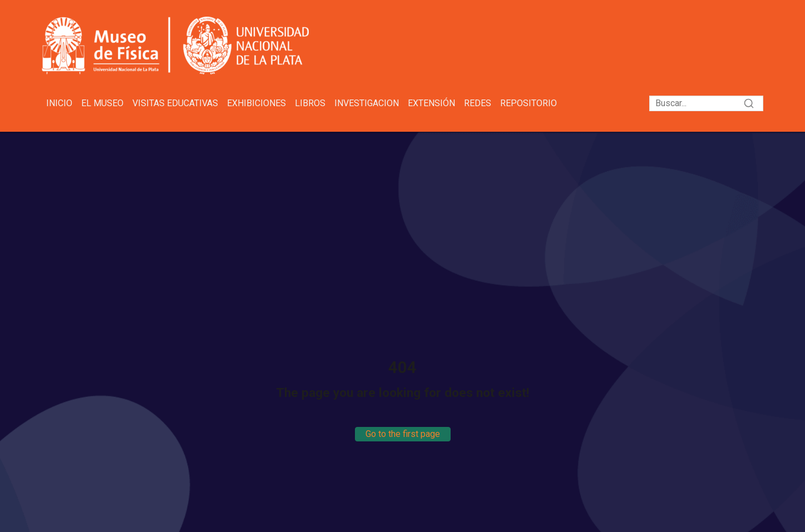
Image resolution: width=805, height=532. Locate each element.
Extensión (431, 103)
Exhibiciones (256, 103)
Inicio (59, 103)
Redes (478, 103)
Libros (310, 103)
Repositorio (529, 103)
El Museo (102, 103)
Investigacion (367, 103)
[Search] (706, 103)
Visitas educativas (175, 103)
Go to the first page (403, 434)
